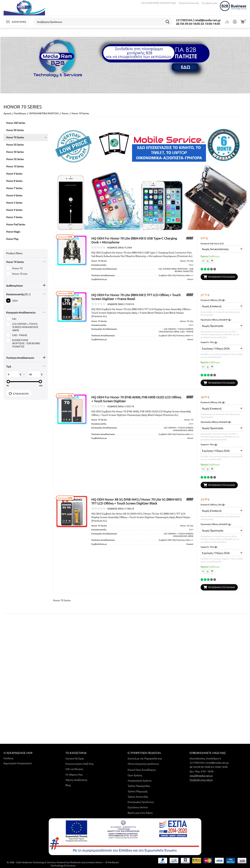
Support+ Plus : (209, 342)
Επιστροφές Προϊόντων (141, 802)
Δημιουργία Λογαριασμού (18, 763)
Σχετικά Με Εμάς (75, 758)
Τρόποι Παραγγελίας (139, 786)
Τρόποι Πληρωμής (138, 791)
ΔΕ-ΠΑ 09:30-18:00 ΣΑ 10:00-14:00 (198, 24)
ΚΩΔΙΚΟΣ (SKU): (116, 247)
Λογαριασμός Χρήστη (140, 780)
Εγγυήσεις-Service (138, 807)
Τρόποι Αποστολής (138, 797)
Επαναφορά (19, 394)
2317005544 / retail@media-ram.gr (198, 20)
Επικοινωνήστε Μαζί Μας (79, 764)
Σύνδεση (8, 758)
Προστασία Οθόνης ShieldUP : (216, 320)
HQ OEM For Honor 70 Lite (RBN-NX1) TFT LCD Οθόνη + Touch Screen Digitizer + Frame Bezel (136, 297)
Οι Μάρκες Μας (74, 774)
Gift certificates (74, 769)
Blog (68, 785)
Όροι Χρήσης (135, 775)
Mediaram (75, 862)
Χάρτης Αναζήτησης (76, 780)
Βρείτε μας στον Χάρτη (140, 813)
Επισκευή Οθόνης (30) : (213, 300)
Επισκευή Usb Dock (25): (212, 243)
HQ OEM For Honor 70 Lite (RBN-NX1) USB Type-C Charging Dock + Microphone (134, 240)
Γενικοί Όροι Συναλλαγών (142, 770)
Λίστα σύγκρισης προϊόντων (143, 764)
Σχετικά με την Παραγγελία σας (145, 758)
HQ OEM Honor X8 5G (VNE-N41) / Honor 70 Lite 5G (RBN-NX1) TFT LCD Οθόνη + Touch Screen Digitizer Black (137, 501)
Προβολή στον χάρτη (201, 780)
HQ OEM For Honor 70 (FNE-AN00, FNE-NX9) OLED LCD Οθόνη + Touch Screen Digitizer (136, 399)
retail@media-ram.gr (201, 775)
